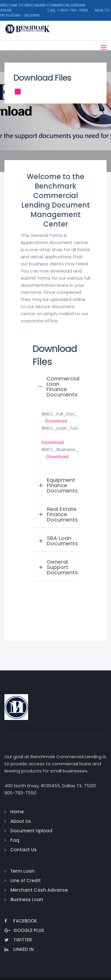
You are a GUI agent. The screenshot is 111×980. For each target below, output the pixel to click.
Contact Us (24, 850)
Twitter (18, 940)
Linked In (19, 949)
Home (17, 812)
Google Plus (24, 930)
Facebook (21, 921)
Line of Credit (26, 881)
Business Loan (27, 899)
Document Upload (31, 831)
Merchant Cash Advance (39, 890)
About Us (21, 821)
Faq (15, 840)
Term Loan (22, 871)
